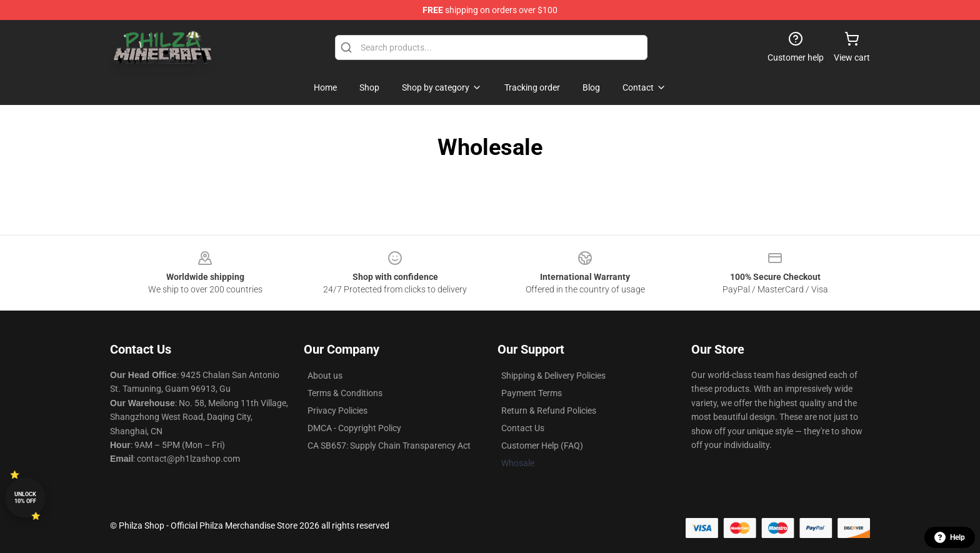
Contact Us (523, 428)
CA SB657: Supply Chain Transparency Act (389, 446)
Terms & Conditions (345, 393)
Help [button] (950, 537)
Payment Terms (532, 393)
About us (325, 376)
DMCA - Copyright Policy (354, 428)
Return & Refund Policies (549, 411)
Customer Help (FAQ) (542, 446)
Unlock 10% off (25, 498)
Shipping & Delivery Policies (553, 376)
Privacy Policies (337, 411)
